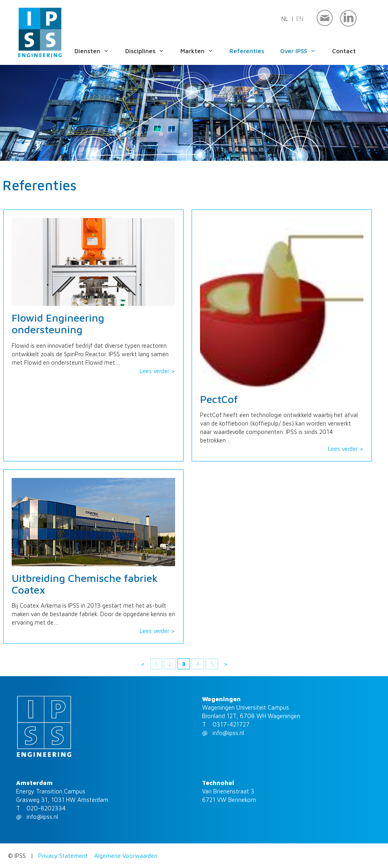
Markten (205, 51)
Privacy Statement (63, 856)
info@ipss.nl (228, 733)
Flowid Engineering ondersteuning (58, 323)
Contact (344, 51)
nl (285, 19)
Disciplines (153, 51)
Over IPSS (306, 51)
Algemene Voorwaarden (126, 856)
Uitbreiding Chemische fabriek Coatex (85, 584)
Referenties (247, 51)
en (300, 19)
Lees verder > (157, 371)
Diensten (100, 51)
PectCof (219, 399)
